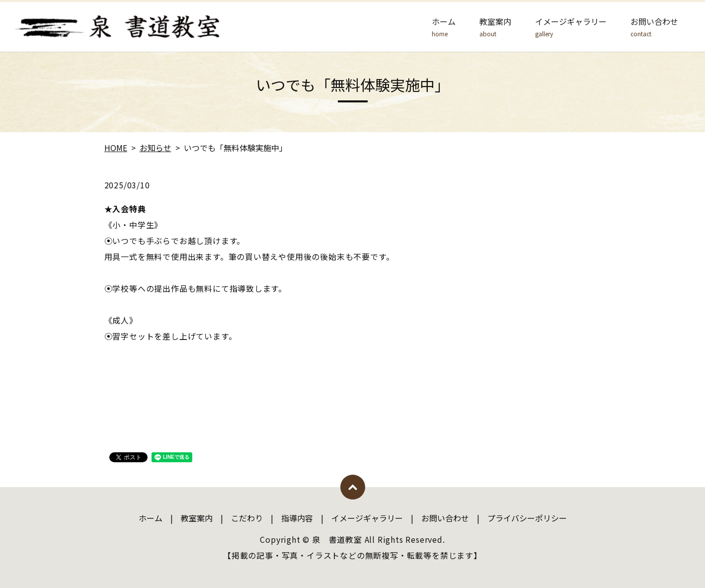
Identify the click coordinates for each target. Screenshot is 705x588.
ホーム (444, 27)
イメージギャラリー (571, 27)
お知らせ (156, 148)
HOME (116, 148)
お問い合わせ (654, 27)
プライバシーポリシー (527, 518)
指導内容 (297, 518)
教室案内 (495, 27)
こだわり (247, 518)
